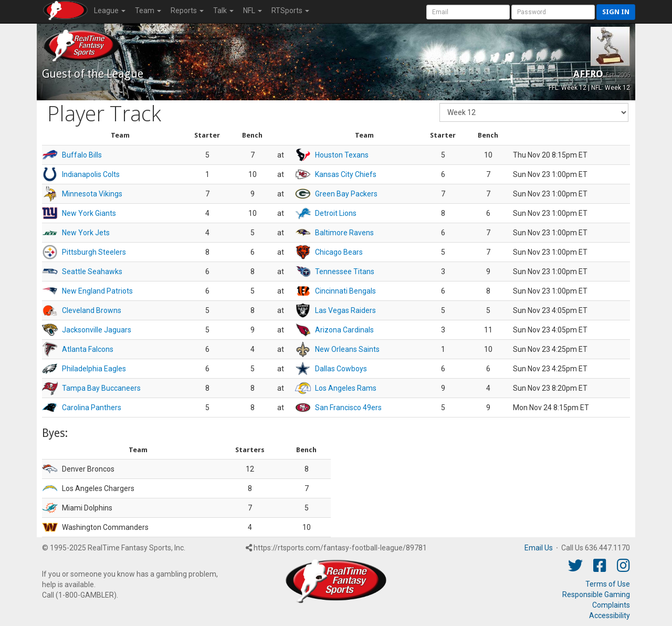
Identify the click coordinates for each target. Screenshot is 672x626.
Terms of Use (608, 584)
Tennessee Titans (345, 272)
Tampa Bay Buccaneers (101, 388)
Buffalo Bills (82, 155)
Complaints (611, 605)
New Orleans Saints (347, 349)
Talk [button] (223, 11)
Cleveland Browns (92, 310)
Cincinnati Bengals (345, 291)
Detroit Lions (336, 213)
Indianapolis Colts (91, 174)
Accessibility (610, 615)
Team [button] (148, 11)
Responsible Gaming (596, 594)
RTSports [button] (290, 11)
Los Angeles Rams (346, 388)
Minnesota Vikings (92, 194)
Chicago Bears (339, 252)
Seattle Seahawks (92, 272)
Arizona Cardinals (344, 330)
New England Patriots (97, 291)
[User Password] (553, 12)
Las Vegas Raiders (345, 310)
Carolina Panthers (92, 408)
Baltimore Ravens (344, 233)
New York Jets (86, 233)
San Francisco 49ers (348, 408)
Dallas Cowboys (341, 369)
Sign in (616, 12)
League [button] (110, 11)
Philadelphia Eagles (94, 369)
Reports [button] (187, 11)
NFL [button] (253, 11)
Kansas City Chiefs (346, 174)
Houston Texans (342, 155)
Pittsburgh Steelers (94, 252)
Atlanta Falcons (88, 349)
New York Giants (89, 213)
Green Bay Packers (346, 194)
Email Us (539, 548)
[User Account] (468, 12)
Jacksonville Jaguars (97, 330)
